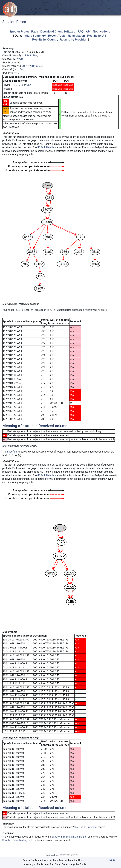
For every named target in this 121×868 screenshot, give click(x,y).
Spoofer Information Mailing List (69, 837)
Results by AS (97, 36)
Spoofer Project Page (24, 32)
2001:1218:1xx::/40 (32, 66)
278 (21, 59)
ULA (29, 85)
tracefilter (12, 452)
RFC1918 (18, 85)
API (88, 32)
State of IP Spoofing (85, 827)
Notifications (102, 32)
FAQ (81, 32)
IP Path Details (46, 147)
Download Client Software (58, 32)
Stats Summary (35, 36)
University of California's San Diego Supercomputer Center (55, 864)
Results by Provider (73, 40)
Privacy (111, 860)
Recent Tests (57, 36)
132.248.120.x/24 (32, 56)
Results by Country (45, 40)
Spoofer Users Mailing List (17, 840)
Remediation (76, 36)
